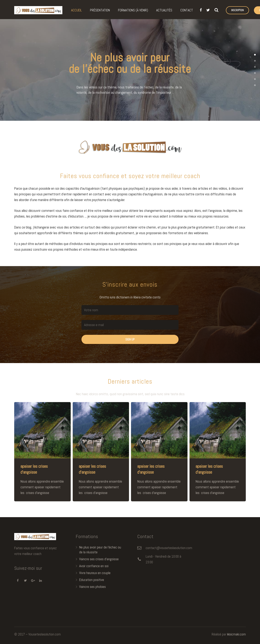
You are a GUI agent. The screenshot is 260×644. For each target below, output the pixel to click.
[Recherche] (216, 10)
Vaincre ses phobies (93, 587)
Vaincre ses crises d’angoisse (99, 559)
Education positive (92, 580)
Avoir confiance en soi (94, 566)
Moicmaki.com (236, 634)
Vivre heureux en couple (95, 573)
